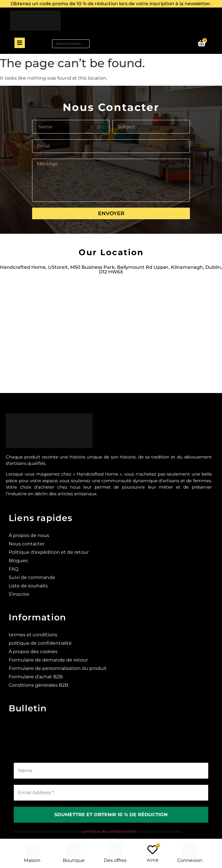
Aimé (153, 860)
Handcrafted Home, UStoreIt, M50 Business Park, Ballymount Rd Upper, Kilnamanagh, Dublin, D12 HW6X (111, 269)
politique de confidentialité (109, 831)
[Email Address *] (111, 793)
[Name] (111, 771)
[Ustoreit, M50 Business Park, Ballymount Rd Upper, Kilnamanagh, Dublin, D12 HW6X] (111, 331)
